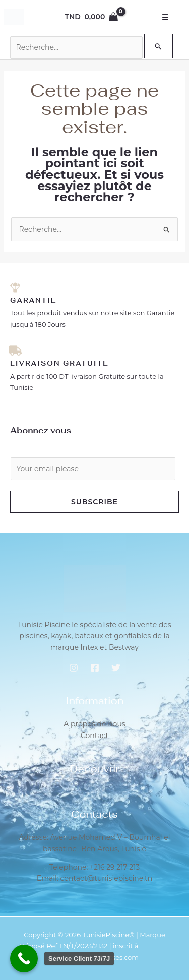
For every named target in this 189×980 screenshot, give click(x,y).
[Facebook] (95, 668)
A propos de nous (94, 724)
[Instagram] (74, 668)
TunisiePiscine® (109, 935)
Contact (94, 736)
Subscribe (94, 502)
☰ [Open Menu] (165, 17)
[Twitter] (116, 668)
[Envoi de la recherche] (159, 46)
